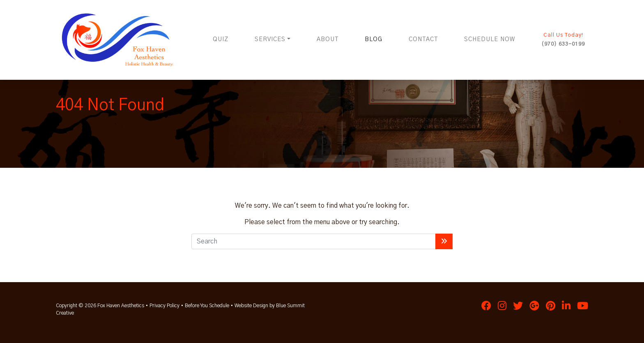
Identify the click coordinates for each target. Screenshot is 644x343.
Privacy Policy (164, 306)
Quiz (221, 39)
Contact (423, 39)
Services (270, 39)
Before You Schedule (207, 306)
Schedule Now (490, 39)
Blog (374, 39)
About (328, 39)
